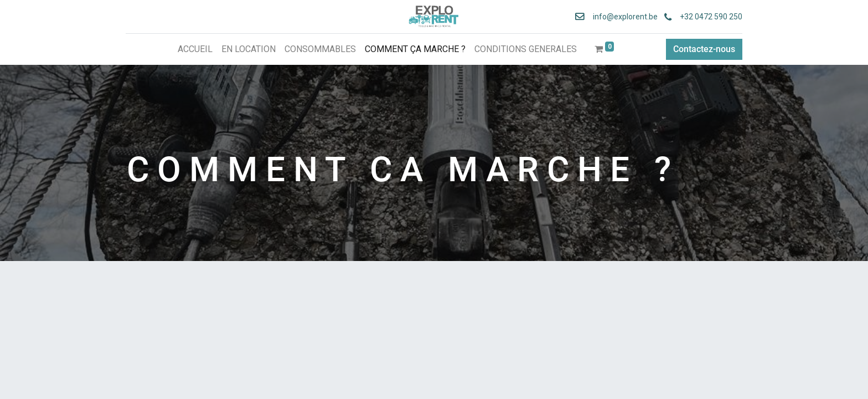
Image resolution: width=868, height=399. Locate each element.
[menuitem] (195, 49)
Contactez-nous (703, 49)
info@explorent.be (621, 17)
